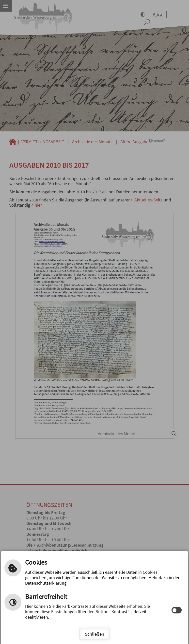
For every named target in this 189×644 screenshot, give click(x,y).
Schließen (94, 634)
